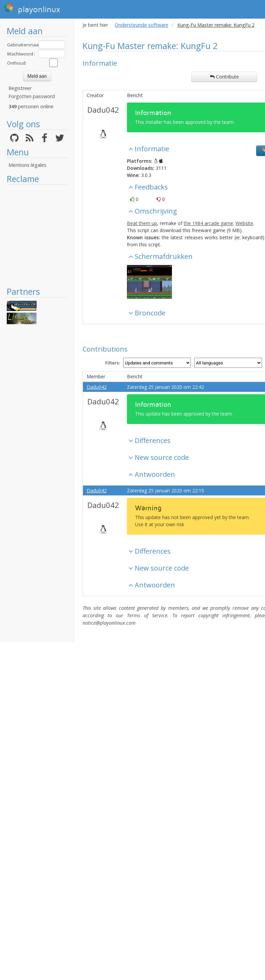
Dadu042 (103, 110)
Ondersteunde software (141, 25)
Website (244, 223)
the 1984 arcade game (208, 223)
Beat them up (142, 223)
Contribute (224, 77)
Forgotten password (32, 96)
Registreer (20, 88)
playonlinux (32, 8)
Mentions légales (27, 165)
